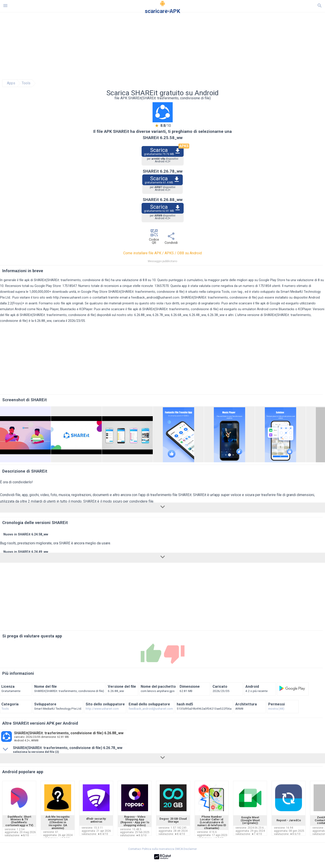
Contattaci (135, 849)
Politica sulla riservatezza (158, 849)
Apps (11, 83)
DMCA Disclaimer (186, 849)
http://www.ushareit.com (71, 298)
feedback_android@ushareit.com (155, 298)
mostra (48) (276, 709)
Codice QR (154, 238)
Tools (26, 83)
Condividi (171, 240)
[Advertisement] (190, 46)
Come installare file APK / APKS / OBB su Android (162, 253)
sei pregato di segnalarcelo (200, 303)
